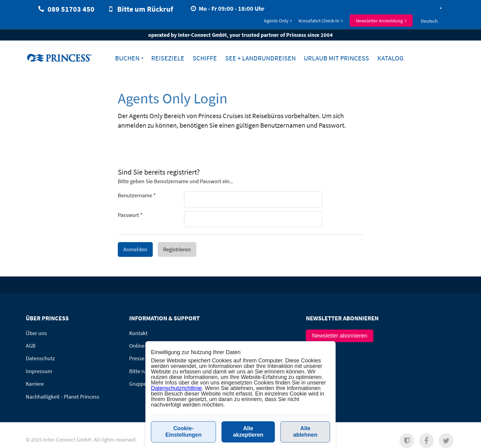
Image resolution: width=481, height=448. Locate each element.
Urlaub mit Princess (336, 58)
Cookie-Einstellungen (183, 432)
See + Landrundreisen (260, 58)
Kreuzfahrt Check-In (319, 21)
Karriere (35, 384)
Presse (137, 358)
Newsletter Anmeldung (379, 21)
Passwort (130, 215)
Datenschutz (40, 358)
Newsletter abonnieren (340, 336)
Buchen (127, 58)
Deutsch (429, 21)
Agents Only (276, 21)
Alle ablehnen (305, 432)
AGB (31, 346)
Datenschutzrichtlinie (176, 388)
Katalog (391, 58)
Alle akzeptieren (248, 432)
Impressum (39, 371)
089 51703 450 (71, 9)
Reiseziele (168, 58)
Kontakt (138, 333)
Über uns (36, 333)
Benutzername (137, 195)
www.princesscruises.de (64, 58)
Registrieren (177, 249)
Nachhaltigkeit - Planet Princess (63, 397)
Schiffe (205, 58)
